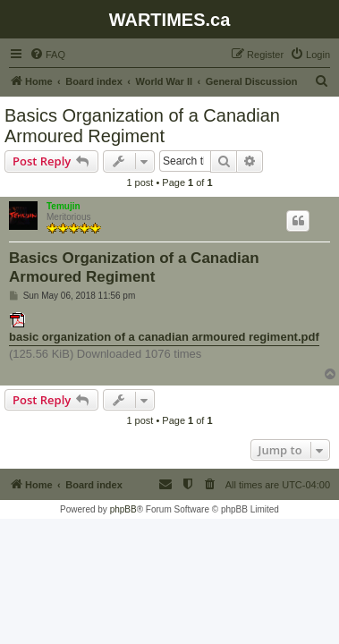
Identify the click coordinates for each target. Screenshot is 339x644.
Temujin (64, 206)
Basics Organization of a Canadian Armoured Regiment (142, 126)
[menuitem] (47, 55)
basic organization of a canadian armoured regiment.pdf (164, 337)
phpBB (123, 509)
